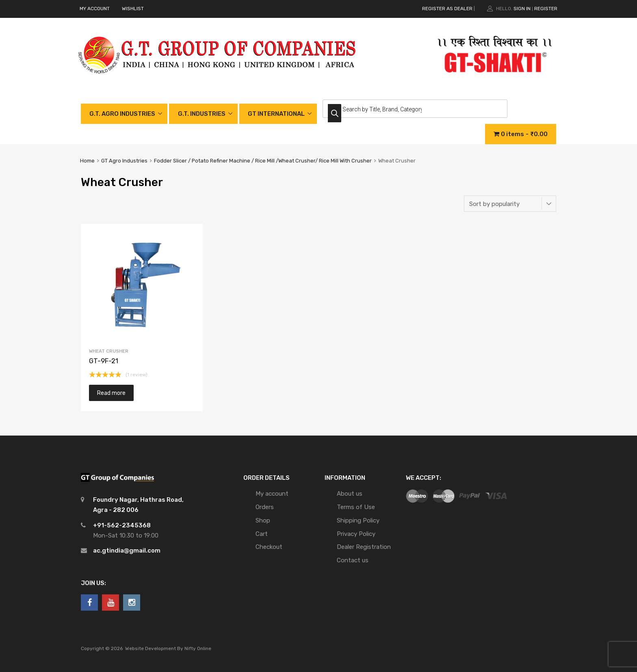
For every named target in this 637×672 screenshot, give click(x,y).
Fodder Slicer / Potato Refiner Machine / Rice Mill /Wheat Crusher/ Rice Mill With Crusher (263, 161)
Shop (263, 520)
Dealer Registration (364, 547)
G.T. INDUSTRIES (202, 114)
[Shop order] (510, 204)
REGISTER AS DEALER (447, 9)
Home (87, 161)
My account (272, 494)
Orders (265, 507)
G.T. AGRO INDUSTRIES (122, 114)
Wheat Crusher (109, 351)
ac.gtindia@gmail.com (127, 551)
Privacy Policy (356, 534)
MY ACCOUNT (95, 9)
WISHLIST (133, 9)
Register (546, 9)
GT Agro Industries (124, 161)
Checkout (269, 547)
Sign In (522, 9)
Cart (262, 534)
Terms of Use (356, 507)
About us (350, 494)
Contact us (353, 560)
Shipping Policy (358, 520)
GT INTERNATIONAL (276, 114)
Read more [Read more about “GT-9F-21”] (111, 393)
